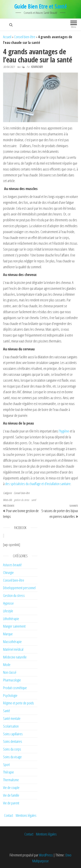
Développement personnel (19, 588)
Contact (9, 815)
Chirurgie (8, 573)
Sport (6, 765)
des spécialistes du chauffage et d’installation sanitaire (38, 484)
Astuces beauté (12, 565)
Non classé (10, 672)
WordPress (46, 855)
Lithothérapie (11, 619)
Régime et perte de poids (19, 703)
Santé (7, 711)
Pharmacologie (12, 680)
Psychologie (10, 695)
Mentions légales (26, 815)
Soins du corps (12, 749)
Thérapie (8, 772)
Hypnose (8, 603)
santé (34, 500)
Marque (8, 634)
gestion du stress (21, 500)
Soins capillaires (13, 734)
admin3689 (37, 67)
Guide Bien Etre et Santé (41, 6)
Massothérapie (12, 642)
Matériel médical (13, 649)
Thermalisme (11, 780)
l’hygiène (64, 431)
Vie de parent (11, 803)
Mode (7, 665)
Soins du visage (12, 757)
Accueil (7, 37)
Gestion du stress (14, 595)
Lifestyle (8, 611)
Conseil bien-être (25, 37)
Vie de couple (11, 788)
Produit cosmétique (15, 688)
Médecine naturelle (15, 657)
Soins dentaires (13, 741)
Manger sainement (14, 626)
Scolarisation (11, 726)
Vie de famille (11, 795)
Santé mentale (12, 718)
